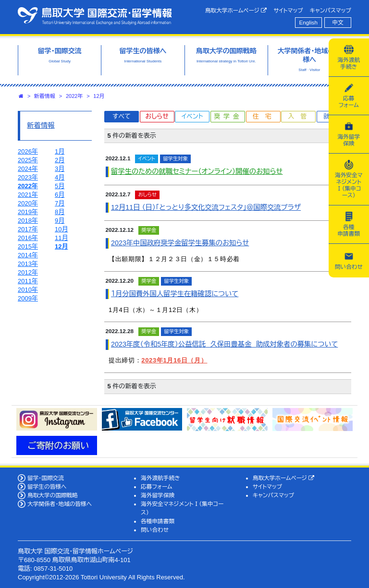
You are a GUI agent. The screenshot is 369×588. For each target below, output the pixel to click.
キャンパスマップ (331, 10)
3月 (60, 169)
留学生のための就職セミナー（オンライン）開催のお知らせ (197, 171)
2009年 (28, 298)
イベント (192, 116)
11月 (61, 238)
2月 (60, 160)
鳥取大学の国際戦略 (53, 495)
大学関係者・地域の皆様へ (60, 504)
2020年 (28, 203)
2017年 (28, 229)
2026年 (28, 151)
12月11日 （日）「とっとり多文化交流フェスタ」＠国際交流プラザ (206, 207)
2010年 (28, 290)
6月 (60, 195)
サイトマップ (288, 10)
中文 (338, 22)
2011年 (28, 281)
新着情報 (45, 96)
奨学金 (228, 116)
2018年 (28, 221)
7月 (60, 203)
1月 (60, 151)
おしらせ (157, 116)
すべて (122, 116)
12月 (99, 96)
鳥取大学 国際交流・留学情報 (95, 16)
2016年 (28, 238)
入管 (300, 116)
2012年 (28, 272)
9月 (60, 221)
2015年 (28, 246)
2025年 (28, 160)
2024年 (28, 169)
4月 (60, 177)
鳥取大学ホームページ (236, 11)
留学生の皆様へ (47, 486)
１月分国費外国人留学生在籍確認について (175, 294)
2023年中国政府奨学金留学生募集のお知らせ (180, 243)
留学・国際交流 (46, 478)
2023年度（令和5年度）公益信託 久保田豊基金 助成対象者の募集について (224, 344)
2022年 (74, 96)
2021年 (28, 195)
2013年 (28, 264)
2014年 (28, 255)
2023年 (28, 177)
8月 (60, 212)
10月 (61, 229)
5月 (60, 186)
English (308, 22)
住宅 (265, 116)
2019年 (28, 212)
